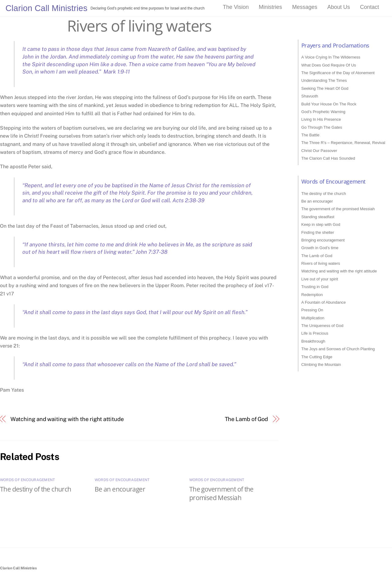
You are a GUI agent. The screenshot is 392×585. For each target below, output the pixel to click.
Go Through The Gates (322, 127)
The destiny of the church (36, 489)
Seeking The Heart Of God (325, 88)
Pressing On (312, 310)
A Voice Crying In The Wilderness (331, 57)
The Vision (236, 7)
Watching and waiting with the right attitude (67, 419)
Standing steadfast (318, 217)
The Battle (310, 135)
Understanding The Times (324, 80)
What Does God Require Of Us (329, 65)
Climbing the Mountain (321, 365)
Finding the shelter (318, 232)
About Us (339, 7)
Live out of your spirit (320, 279)
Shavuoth (310, 96)
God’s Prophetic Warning (323, 112)
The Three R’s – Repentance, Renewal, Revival (343, 143)
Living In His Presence (321, 119)
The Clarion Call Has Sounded (328, 158)
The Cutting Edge (317, 357)
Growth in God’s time (320, 248)
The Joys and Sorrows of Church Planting (338, 349)
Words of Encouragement (27, 480)
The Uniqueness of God (322, 326)
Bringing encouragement (323, 240)
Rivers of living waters (139, 26)
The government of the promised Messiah (221, 493)
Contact (370, 7)
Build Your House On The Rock (329, 104)
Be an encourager (120, 489)
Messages (305, 7)
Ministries (270, 7)
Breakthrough (313, 341)
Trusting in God (315, 287)
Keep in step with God (321, 224)
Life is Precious (315, 333)
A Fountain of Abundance (324, 302)
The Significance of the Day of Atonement (338, 73)
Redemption (312, 295)
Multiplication (313, 318)
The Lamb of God (247, 419)
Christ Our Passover (319, 151)
